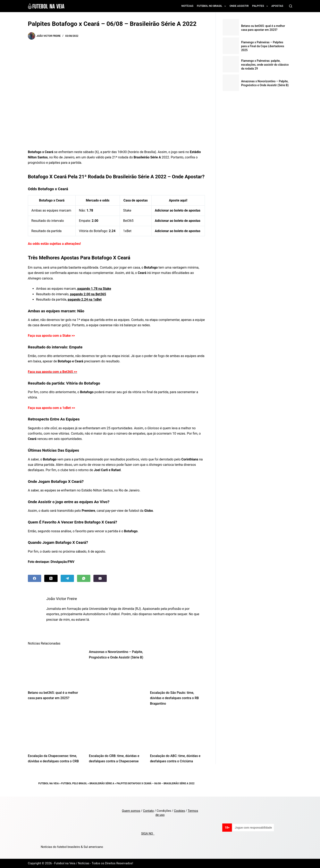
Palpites (261, 6)
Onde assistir (239, 6)
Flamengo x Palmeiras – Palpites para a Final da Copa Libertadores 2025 (263, 46)
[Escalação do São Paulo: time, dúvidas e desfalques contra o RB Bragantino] (177, 668)
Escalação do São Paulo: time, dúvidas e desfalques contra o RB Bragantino (174, 698)
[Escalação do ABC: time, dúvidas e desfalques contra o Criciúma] (177, 731)
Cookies (179, 811)
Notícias (188, 6)
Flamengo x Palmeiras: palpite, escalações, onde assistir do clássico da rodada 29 (265, 65)
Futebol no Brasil (212, 6)
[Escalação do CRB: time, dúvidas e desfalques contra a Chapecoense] (116, 731)
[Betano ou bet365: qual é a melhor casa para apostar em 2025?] (55, 668)
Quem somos (131, 811)
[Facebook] (35, 578)
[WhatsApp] (84, 578)
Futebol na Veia (49, 783)
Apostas (277, 6)
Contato (148, 811)
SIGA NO (148, 834)
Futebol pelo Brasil (74, 783)
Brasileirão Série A (102, 783)
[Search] (291, 6)
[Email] (100, 578)
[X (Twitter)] (51, 578)
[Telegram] (67, 578)
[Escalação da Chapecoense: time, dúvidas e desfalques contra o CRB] (55, 731)
